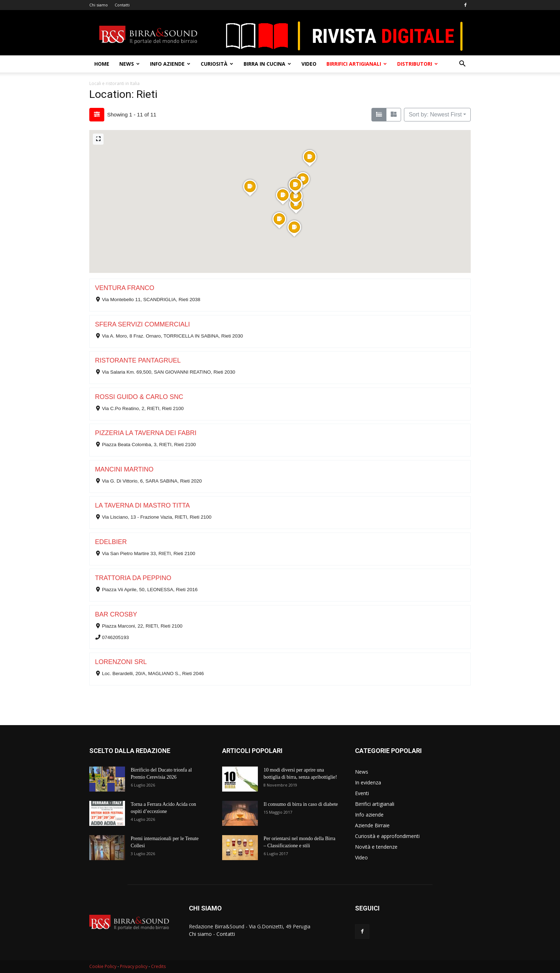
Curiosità (217, 64)
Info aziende (170, 64)
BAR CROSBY (116, 614)
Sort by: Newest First (435, 114)
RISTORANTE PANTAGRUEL (138, 360)
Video (309, 64)
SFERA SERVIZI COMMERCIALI (142, 324)
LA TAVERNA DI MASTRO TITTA (142, 505)
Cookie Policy (103, 966)
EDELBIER (111, 542)
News (129, 64)
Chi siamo (99, 5)
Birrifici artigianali (357, 64)
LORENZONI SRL (121, 662)
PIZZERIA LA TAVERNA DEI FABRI (146, 433)
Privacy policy (134, 966)
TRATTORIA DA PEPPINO (133, 578)
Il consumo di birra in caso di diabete (301, 804)
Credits (158, 966)
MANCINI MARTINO (124, 469)
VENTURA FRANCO (125, 288)
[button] (462, 64)
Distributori (417, 64)
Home (102, 64)
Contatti (122, 5)
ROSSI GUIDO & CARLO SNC (139, 397)
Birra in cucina (267, 64)
